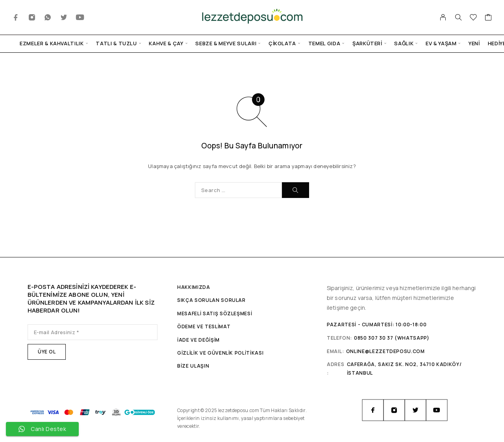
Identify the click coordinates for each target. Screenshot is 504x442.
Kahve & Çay (166, 43)
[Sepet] (488, 18)
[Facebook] (16, 18)
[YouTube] (80, 18)
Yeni (474, 43)
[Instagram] (32, 18)
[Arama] (458, 17)
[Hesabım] (443, 17)
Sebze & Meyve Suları (226, 43)
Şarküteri (367, 43)
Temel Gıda (324, 43)
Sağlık (404, 43)
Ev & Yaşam (441, 43)
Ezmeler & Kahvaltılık (52, 43)
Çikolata (282, 43)
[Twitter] (64, 18)
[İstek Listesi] (473, 18)
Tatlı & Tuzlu (116, 43)
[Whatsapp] (48, 18)
